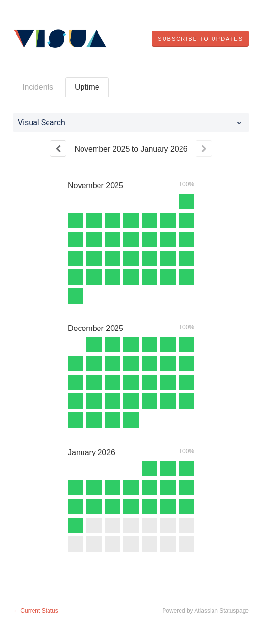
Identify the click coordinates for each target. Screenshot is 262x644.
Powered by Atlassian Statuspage (205, 611)
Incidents (38, 87)
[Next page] (204, 148)
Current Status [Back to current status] (36, 611)
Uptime (87, 87)
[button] (200, 39)
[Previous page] (58, 148)
